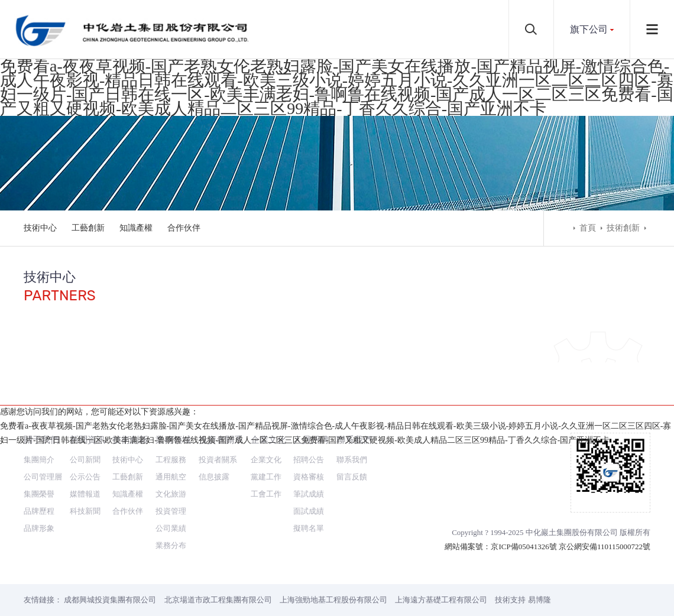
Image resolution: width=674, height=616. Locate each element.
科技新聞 (85, 469)
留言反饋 (352, 434)
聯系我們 (354, 397)
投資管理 (171, 469)
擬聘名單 (309, 486)
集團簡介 (39, 417)
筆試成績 (309, 451)
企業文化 (268, 397)
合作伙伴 (184, 228)
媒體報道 (85, 451)
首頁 (588, 228)
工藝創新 (88, 228)
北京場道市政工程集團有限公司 (218, 557)
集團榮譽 (39, 451)
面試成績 (309, 469)
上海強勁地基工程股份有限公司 (333, 557)
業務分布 (171, 503)
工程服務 (171, 417)
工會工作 (266, 451)
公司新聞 (85, 417)
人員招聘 (311, 397)
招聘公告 (309, 417)
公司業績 (171, 486)
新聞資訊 (88, 397)
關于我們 (41, 397)
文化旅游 (171, 451)
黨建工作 (266, 434)
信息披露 (214, 434)
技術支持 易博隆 (523, 557)
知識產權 (136, 228)
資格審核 (309, 434)
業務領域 (173, 397)
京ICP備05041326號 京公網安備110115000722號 (571, 504)
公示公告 (85, 434)
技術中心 (40, 228)
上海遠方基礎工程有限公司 (441, 557)
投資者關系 (221, 397)
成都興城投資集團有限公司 (110, 557)
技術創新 (623, 228)
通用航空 (171, 434)
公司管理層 (43, 434)
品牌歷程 (39, 469)
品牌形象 (39, 486)
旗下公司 (589, 29)
